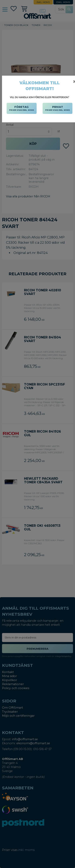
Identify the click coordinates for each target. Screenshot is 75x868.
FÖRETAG (22, 108)
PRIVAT (57, 108)
